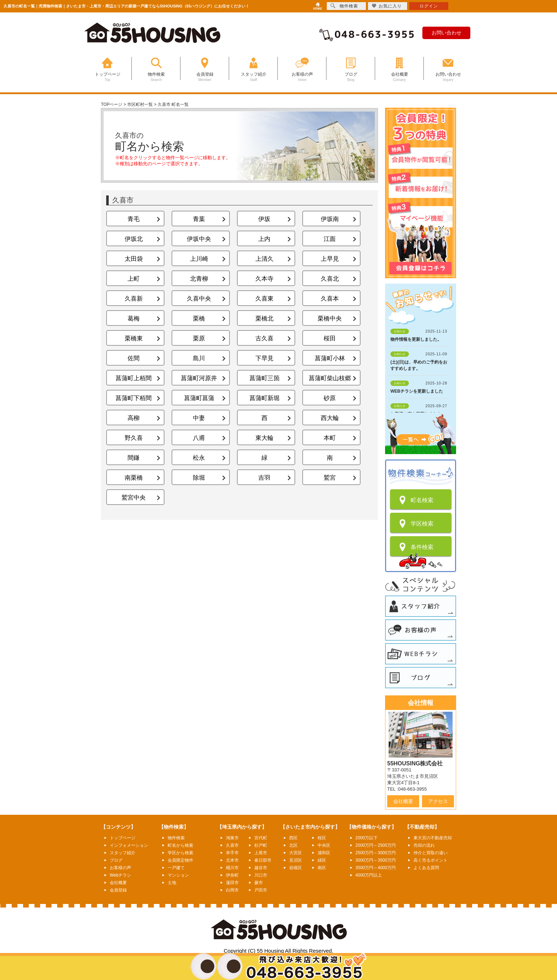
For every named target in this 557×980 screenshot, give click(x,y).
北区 (293, 845)
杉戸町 (261, 845)
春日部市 (263, 860)
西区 (293, 838)
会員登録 (118, 890)
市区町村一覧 (140, 104)
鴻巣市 (232, 838)
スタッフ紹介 (123, 853)
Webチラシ (120, 875)
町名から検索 (180, 845)
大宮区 (296, 853)
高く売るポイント (431, 860)
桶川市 (232, 868)
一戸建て (176, 868)
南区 (322, 868)
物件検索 (176, 838)
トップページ (123, 838)
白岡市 (232, 890)
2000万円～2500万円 (376, 845)
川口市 (261, 875)
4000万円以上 (369, 875)
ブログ (116, 860)
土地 (172, 883)
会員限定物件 (180, 860)
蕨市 (259, 883)
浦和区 (324, 853)
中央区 (324, 845)
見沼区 (296, 860)
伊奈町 (232, 875)
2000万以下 (367, 838)
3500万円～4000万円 (376, 868)
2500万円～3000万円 (376, 853)
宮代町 (261, 838)
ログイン (429, 6)
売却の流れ (424, 845)
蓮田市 (232, 883)
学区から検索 (180, 853)
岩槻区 (296, 868)
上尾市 (261, 853)
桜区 (322, 838)
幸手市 (232, 853)
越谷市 (261, 868)
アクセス (438, 801)
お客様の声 (120, 868)
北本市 (232, 860)
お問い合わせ (447, 33)
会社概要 (403, 801)
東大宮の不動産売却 (433, 838)
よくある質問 (426, 868)
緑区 (322, 860)
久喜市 (232, 845)
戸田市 (261, 890)
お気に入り (387, 6)
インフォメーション (129, 845)
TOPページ (112, 104)
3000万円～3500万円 (376, 860)
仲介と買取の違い (431, 853)
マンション (178, 875)
